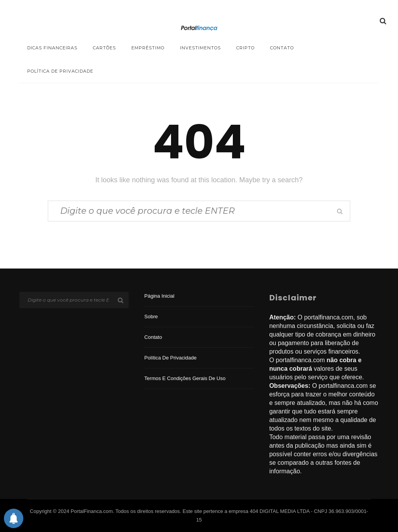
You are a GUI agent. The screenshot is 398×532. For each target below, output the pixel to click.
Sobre (151, 317)
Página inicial (159, 296)
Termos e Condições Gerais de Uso (185, 378)
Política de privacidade (60, 71)
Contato (282, 48)
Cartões (104, 48)
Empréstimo (148, 48)
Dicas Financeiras (52, 48)
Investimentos (200, 48)
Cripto (245, 48)
